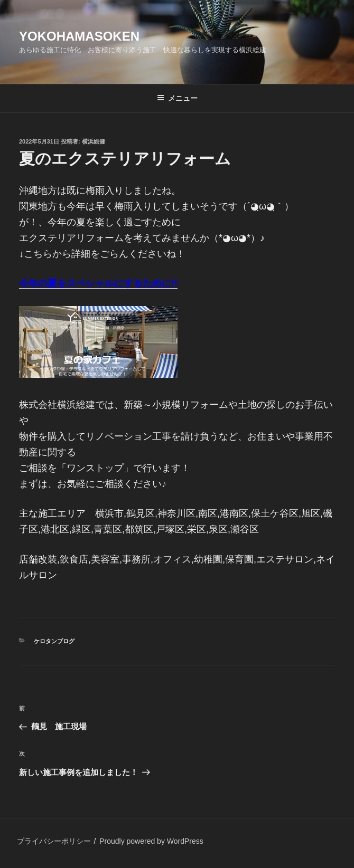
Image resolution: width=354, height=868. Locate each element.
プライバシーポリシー (54, 841)
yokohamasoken (79, 36)
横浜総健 (94, 141)
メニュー (177, 98)
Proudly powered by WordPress (151, 841)
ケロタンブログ (54, 641)
